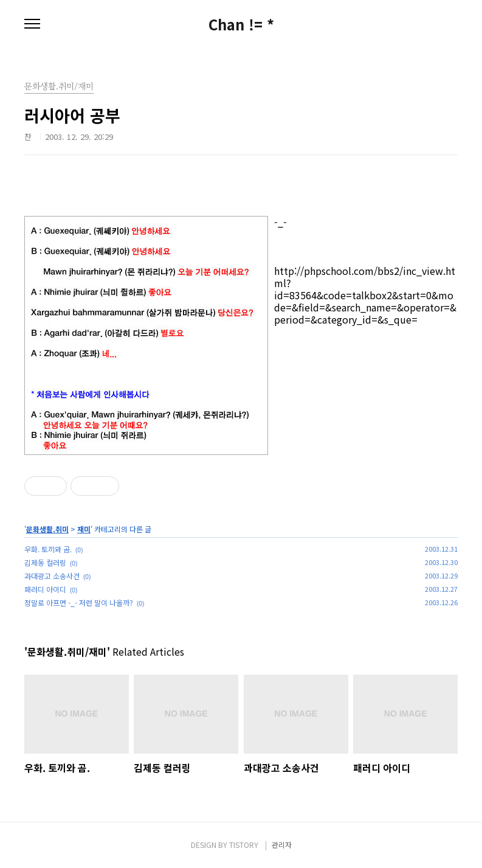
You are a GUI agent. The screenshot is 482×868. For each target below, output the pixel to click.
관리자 (282, 845)
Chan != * (241, 24)
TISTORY (244, 845)
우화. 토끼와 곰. (48, 549)
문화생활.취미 (47, 529)
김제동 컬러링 (45, 562)
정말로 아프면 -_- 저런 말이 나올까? (79, 602)
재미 (84, 529)
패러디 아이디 (45, 589)
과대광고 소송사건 (52, 576)
